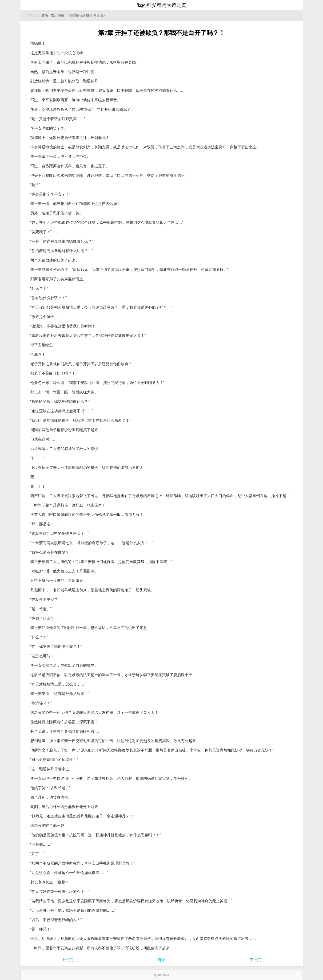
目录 (161, 960)
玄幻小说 (58, 15)
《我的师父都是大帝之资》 (87, 15)
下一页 (255, 960)
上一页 (67, 960)
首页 (45, 15)
